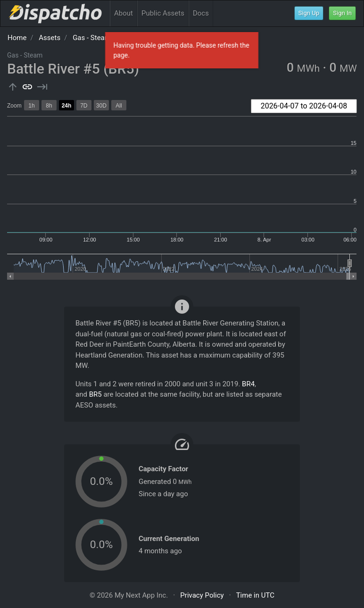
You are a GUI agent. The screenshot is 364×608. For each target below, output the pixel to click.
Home (17, 38)
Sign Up (309, 13)
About (124, 13)
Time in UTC (255, 595)
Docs (201, 13)
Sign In (342, 13)
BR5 (95, 394)
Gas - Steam (92, 38)
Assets (50, 38)
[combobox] (304, 106)
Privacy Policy (202, 595)
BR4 (248, 384)
